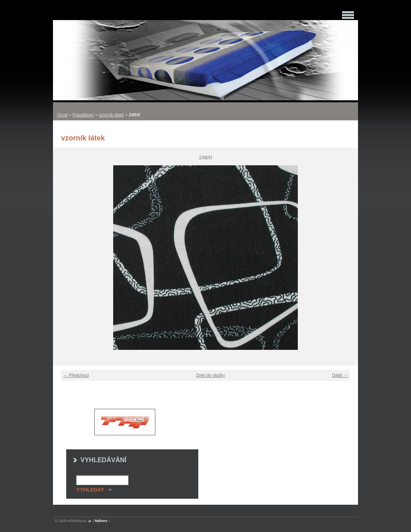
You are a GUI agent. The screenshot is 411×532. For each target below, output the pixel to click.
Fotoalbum (83, 115)
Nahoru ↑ (103, 521)
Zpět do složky (210, 375)
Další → (340, 375)
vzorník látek (111, 115)
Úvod (62, 115)
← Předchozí (76, 375)
